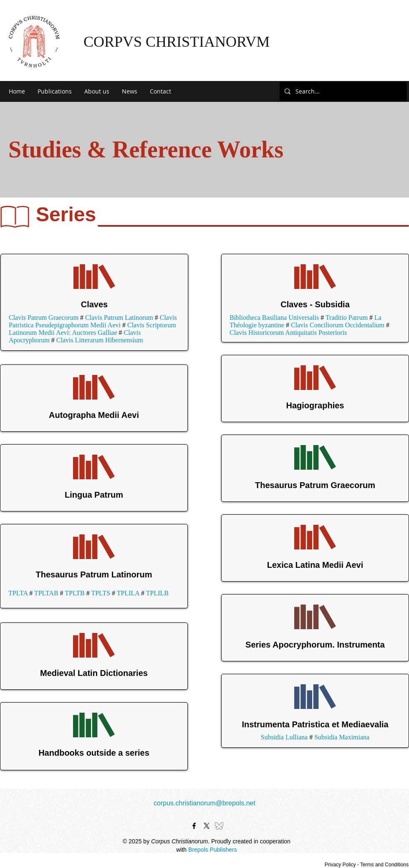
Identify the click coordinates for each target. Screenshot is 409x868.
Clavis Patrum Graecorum (44, 318)
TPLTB (74, 593)
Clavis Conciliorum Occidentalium (338, 325)
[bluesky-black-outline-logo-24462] (219, 826)
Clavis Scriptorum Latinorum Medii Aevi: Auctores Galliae (92, 329)
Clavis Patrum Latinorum (119, 318)
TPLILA (128, 593)
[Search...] (342, 91)
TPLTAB (46, 593)
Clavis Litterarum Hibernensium (100, 340)
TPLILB (157, 593)
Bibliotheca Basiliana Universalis (274, 318)
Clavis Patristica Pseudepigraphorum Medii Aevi (93, 321)
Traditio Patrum (347, 318)
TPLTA (18, 593)
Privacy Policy (340, 865)
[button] (55, 91)
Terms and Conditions (384, 865)
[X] (207, 826)
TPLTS (101, 593)
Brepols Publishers (213, 850)
